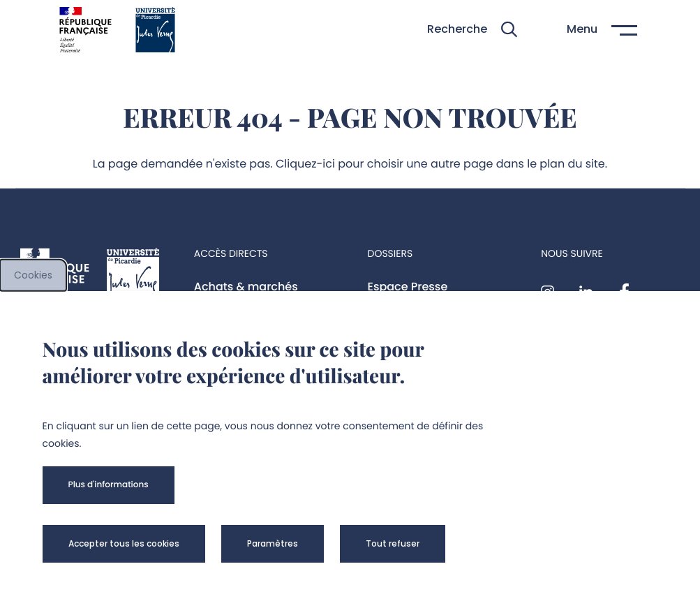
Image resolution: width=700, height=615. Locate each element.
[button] (472, 30)
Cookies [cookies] (33, 275)
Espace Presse (408, 287)
